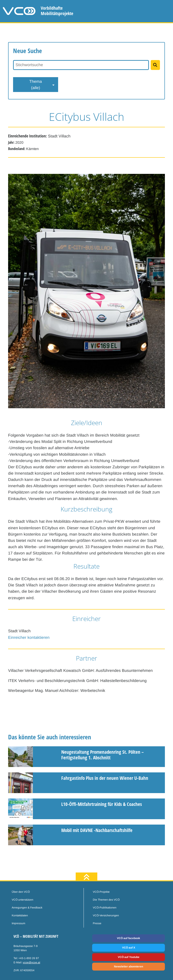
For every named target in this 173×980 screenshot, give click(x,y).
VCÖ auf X (129, 948)
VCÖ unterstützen (23, 900)
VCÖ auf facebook (129, 938)
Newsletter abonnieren (129, 967)
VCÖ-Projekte (101, 892)
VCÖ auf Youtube (129, 957)
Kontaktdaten (20, 915)
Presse (97, 923)
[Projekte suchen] (155, 65)
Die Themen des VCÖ (106, 900)
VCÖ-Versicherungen (106, 915)
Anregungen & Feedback (27, 908)
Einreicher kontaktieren (29, 637)
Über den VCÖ (21, 892)
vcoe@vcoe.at (31, 962)
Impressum (18, 923)
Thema (36, 85)
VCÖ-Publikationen (105, 908)
